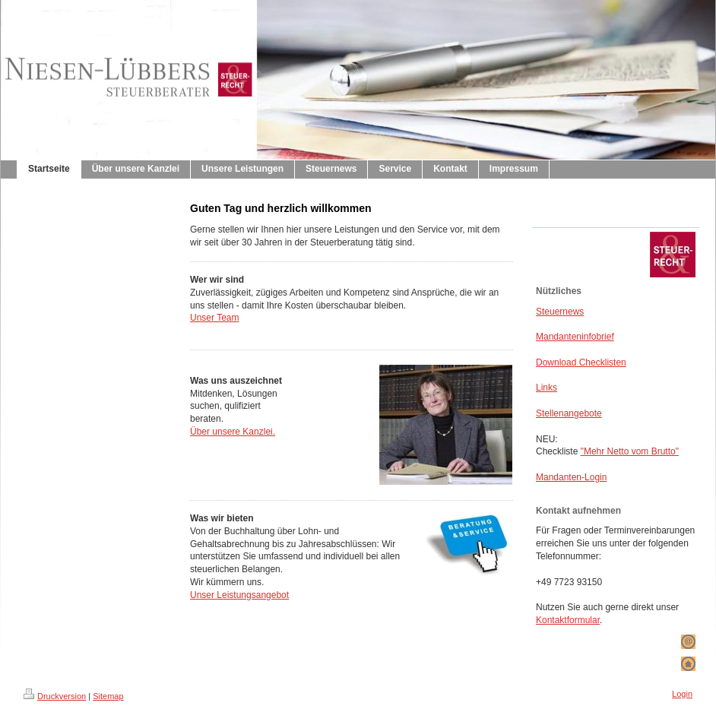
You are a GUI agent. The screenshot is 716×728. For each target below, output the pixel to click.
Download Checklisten (581, 362)
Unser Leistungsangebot (239, 595)
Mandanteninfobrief (575, 337)
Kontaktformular (568, 620)
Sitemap (108, 696)
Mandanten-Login (571, 477)
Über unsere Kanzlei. (233, 432)
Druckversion (55, 696)
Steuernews (560, 312)
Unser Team (214, 318)
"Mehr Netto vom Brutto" (630, 451)
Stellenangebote (569, 413)
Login (682, 694)
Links (547, 388)
